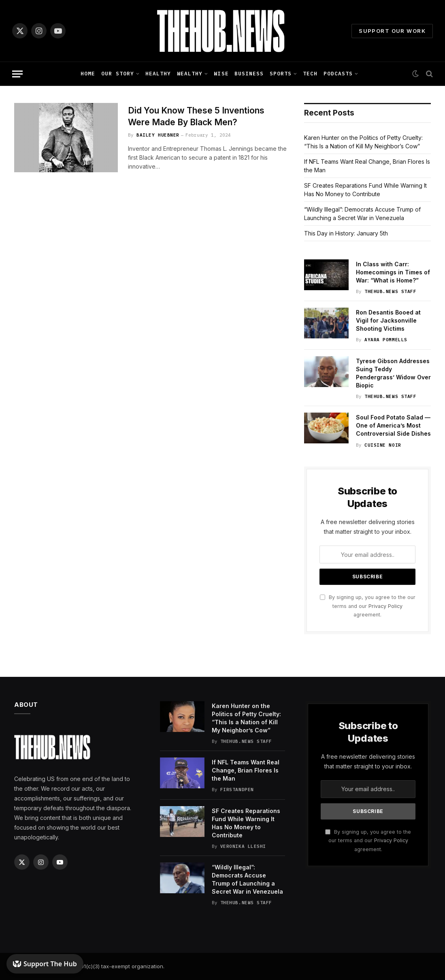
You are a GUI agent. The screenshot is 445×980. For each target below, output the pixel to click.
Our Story (118, 74)
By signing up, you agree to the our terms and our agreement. (368, 606)
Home (88, 74)
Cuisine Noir (383, 445)
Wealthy (190, 74)
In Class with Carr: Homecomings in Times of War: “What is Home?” (393, 272)
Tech (310, 74)
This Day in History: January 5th (346, 233)
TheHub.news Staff (390, 291)
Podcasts (338, 74)
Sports (281, 74)
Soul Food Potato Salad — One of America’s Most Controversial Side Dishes (393, 425)
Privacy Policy (385, 606)
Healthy (158, 74)
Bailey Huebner (158, 135)
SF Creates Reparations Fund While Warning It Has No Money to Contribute (246, 823)
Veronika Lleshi (243, 846)
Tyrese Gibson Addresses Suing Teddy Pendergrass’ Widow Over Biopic (393, 373)
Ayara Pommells (386, 340)
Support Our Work (392, 31)
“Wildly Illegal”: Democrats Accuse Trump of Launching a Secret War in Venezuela (247, 879)
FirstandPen (237, 790)
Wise (221, 74)
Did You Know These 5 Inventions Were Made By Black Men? (196, 116)
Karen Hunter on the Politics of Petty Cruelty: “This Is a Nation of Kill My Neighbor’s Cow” (246, 718)
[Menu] (17, 74)
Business (249, 74)
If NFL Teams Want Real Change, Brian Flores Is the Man (246, 770)
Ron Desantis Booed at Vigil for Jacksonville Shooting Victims (388, 320)
